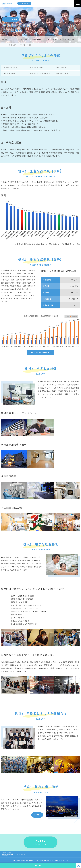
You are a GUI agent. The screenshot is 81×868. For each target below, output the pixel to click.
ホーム (4, 45)
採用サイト (25, 3)
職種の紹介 (13, 45)
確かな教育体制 (9, 73)
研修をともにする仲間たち (40, 73)
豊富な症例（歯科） (37, 68)
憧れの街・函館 (62, 73)
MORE (37, 815)
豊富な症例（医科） (11, 68)
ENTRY (40, 843)
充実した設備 (61, 68)
